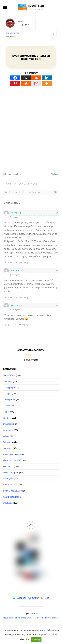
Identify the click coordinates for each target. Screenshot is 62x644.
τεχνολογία (8, 466)
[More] (47, 83)
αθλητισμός (8, 424)
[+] (40, 192)
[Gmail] (36, 83)
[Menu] (5, 7)
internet (7, 418)
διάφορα (7, 442)
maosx (13, 37)
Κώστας (15, 306)
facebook (19, 598)
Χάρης (14, 213)
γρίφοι (6, 436)
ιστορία (8, 393)
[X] (26, 78)
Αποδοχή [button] (36, 639)
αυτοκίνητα (8, 430)
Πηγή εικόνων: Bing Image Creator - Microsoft (23, 618)
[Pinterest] (15, 83)
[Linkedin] (47, 78)
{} (36, 192)
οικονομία (8, 448)
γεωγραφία (10, 387)
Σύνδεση (54, 174)
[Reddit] (36, 78)
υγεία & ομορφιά (11, 473)
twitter (33, 598)
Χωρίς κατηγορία (11, 497)
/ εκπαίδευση (9, 375)
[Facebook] (15, 78)
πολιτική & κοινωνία (12, 454)
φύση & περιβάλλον (12, 491)
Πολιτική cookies (52, 618)
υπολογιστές (12, 33)
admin (21, 21)
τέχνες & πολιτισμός (13, 460)
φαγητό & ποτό (10, 485)
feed (45, 598)
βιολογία (8, 381)
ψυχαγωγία (8, 503)
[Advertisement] (31, 124)
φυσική (8, 406)
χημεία (8, 412)
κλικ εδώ (24, 639)
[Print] (26, 83)
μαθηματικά (10, 400)
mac (7, 37)
